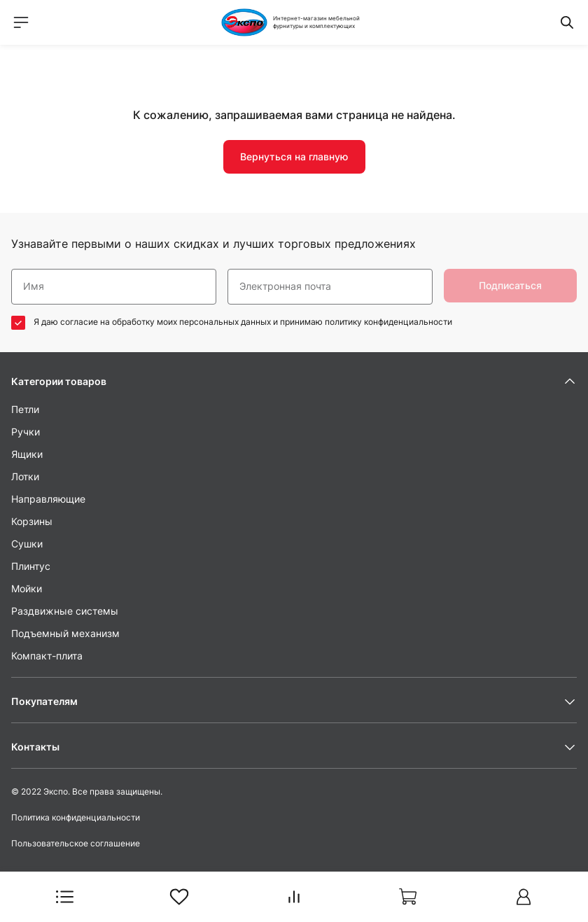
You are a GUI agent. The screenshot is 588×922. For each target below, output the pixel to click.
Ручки (26, 432)
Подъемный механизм (65, 633)
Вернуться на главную (294, 156)
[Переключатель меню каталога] (64, 897)
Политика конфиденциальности (76, 817)
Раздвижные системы (65, 611)
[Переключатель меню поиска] (567, 22)
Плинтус (31, 566)
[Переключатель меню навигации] (21, 22)
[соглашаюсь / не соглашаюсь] (18, 323)
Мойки (27, 588)
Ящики (27, 454)
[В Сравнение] (294, 897)
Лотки (25, 476)
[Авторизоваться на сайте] (524, 897)
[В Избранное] (179, 897)
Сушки (27, 544)
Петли (25, 409)
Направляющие (48, 499)
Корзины (32, 521)
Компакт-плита (47, 656)
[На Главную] (294, 22)
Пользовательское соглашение (76, 843)
